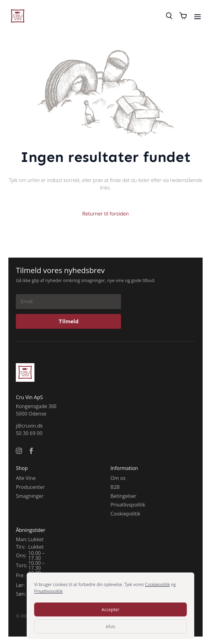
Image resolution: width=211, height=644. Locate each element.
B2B (115, 487)
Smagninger (30, 496)
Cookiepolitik (157, 584)
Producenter (30, 487)
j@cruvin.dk (29, 426)
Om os (118, 478)
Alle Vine (26, 478)
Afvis (111, 627)
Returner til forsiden (105, 214)
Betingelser (123, 496)
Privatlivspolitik (48, 591)
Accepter (110, 609)
